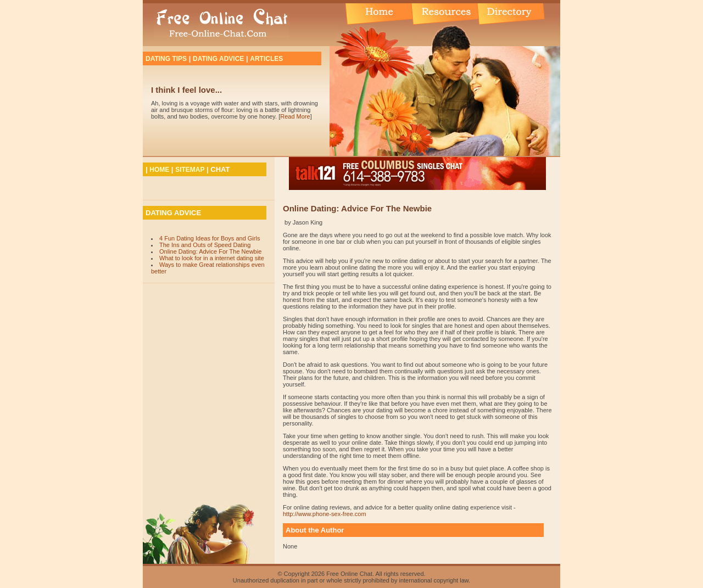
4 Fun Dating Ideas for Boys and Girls (210, 238)
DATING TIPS (166, 59)
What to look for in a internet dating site (212, 258)
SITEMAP (190, 170)
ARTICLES (266, 59)
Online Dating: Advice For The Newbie (210, 251)
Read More (295, 116)
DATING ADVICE (218, 59)
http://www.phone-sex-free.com (325, 514)
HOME (159, 170)
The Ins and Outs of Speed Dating (205, 245)
